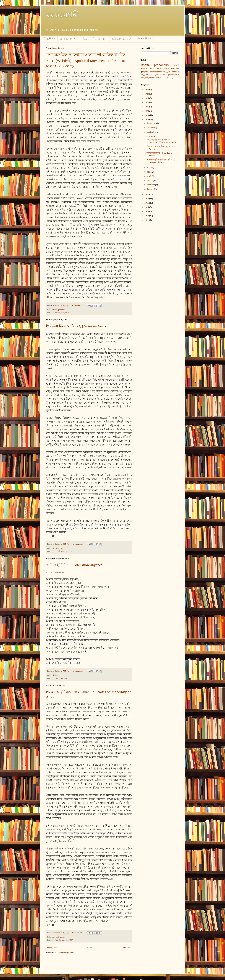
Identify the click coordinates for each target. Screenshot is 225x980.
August (150, 136)
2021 (147, 107)
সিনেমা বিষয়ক (100, 39)
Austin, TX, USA (62, 678)
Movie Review (167, 78)
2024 (147, 94)
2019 (147, 115)
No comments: (77, 305)
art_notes (57, 548)
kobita (56, 675)
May (149, 172)
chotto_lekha (148, 69)
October (151, 128)
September (152, 132)
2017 (147, 194)
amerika (176, 72)
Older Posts (126, 948)
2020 (147, 111)
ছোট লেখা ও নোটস (122, 39)
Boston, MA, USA (62, 313)
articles (164, 75)
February (151, 185)
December (152, 123)
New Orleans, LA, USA (64, 940)
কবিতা (85, 39)
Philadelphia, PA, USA (64, 551)
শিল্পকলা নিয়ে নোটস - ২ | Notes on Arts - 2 (77, 326)
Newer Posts (52, 948)
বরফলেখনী (62, 15)
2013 (147, 212)
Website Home (144, 38)
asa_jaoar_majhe (148, 78)
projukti (145, 72)
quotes (170, 75)
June (149, 168)
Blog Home (49, 38)
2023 (147, 98)
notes (55, 310)
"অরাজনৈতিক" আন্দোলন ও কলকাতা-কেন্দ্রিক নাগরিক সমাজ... (162, 141)
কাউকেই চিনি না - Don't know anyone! (74, 565)
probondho (62, 310)
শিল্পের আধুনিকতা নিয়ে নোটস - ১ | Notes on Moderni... (161, 161)
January (151, 189)
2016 (147, 199)
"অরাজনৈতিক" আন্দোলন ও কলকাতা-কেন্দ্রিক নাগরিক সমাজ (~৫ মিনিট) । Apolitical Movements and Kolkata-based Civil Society (86, 60)
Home (90, 948)
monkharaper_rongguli (160, 72)
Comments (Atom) (66, 953)
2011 (147, 220)
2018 (147, 120)
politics (176, 75)
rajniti (176, 65)
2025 (147, 90)
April (149, 176)
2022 (147, 102)
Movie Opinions (171, 69)
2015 (147, 203)
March (150, 180)
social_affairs (155, 75)
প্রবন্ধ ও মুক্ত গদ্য (68, 39)
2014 (147, 207)
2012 (147, 216)
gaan (174, 78)
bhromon (158, 78)
